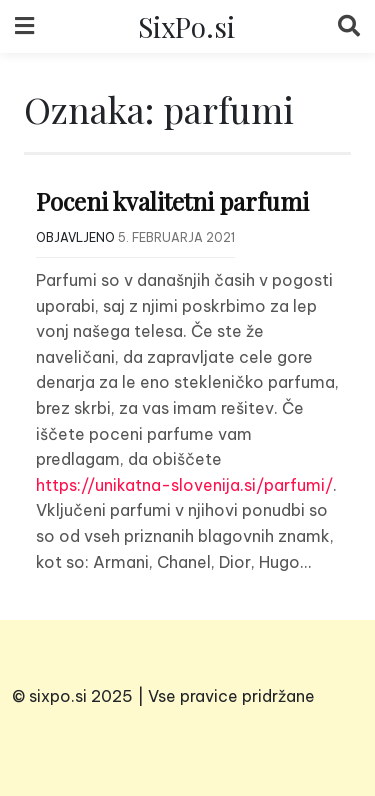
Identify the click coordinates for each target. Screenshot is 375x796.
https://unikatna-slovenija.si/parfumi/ (184, 485)
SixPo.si (186, 26)
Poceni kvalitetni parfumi (172, 201)
